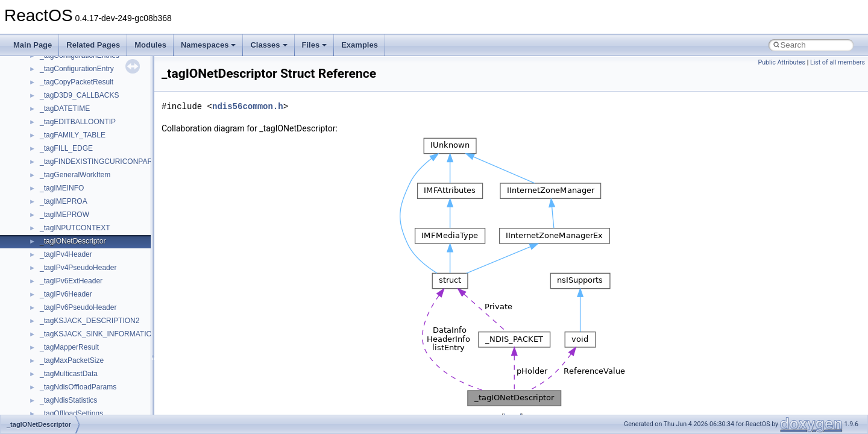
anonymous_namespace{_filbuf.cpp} (98, 381)
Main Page (33, 45)
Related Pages (93, 45)
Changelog (38, 63)
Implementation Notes (56, 195)
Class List (46, 301)
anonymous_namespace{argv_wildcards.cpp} (112, 394)
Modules (150, 45)
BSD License (41, 209)
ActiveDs (54, 368)
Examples (360, 45)
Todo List (35, 235)
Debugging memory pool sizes (69, 116)
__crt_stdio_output (70, 328)
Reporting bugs (45, 129)
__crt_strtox (59, 341)
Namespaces (209, 45)
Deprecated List (46, 248)
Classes (269, 45)
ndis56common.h (248, 106)
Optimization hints (49, 182)
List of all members (838, 62)
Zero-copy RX (43, 142)
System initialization (52, 156)
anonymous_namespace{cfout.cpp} (96, 407)
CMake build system (53, 89)
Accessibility (59, 354)
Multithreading (43, 169)
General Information (52, 222)
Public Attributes (782, 62)
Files (315, 45)
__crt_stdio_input (67, 315)
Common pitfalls (46, 102)
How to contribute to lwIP (61, 76)
